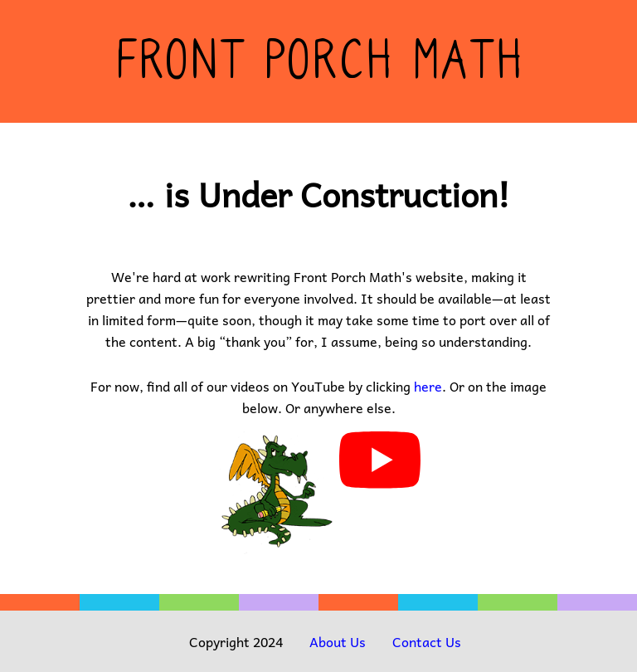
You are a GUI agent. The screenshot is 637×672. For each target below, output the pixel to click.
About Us (338, 641)
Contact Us (427, 641)
